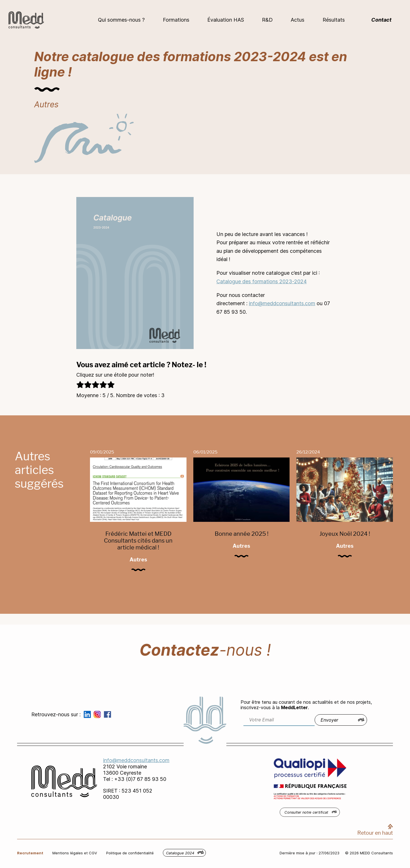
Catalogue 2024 (180, 853)
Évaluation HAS (226, 20)
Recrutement (30, 853)
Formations (176, 20)
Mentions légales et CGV (75, 853)
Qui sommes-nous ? (121, 20)
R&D (267, 20)
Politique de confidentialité (130, 853)
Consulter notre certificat (306, 812)
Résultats (334, 20)
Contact (381, 20)
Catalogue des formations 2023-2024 (262, 281)
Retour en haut (375, 833)
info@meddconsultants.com (282, 303)
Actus (298, 20)
